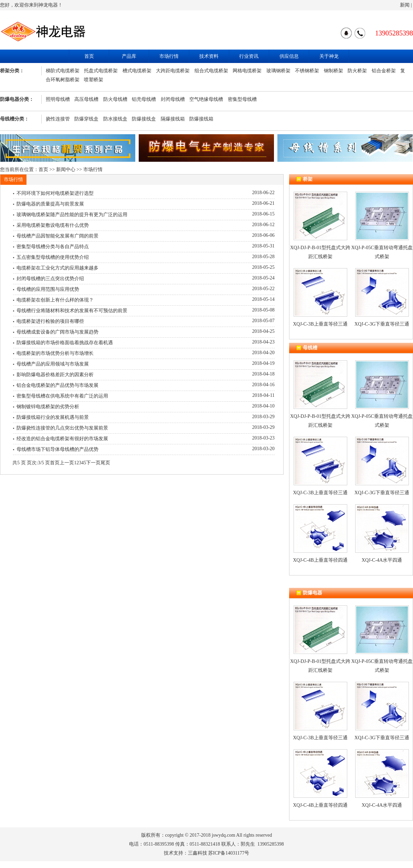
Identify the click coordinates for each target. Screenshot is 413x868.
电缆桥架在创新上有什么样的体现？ (55, 300)
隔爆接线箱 (173, 119)
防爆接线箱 (201, 119)
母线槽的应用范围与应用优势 (48, 289)
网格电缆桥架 (247, 71)
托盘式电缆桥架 (101, 71)
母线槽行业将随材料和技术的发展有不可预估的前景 (72, 311)
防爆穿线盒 (86, 119)
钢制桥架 (333, 71)
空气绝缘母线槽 (206, 99)
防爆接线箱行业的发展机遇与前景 (53, 417)
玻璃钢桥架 (278, 71)
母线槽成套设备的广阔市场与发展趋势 (57, 332)
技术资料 (209, 56)
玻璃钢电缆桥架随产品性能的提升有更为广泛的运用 (72, 215)
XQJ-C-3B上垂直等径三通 (320, 324)
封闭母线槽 (173, 99)
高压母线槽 (86, 99)
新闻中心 (66, 170)
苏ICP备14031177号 (229, 853)
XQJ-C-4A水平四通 (382, 560)
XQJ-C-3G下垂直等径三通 (382, 324)
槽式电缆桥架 (137, 71)
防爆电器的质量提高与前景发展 (50, 204)
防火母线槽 (115, 99)
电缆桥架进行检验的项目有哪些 (50, 321)
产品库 (129, 56)
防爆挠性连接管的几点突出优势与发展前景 (62, 428)
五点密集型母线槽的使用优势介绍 (53, 257)
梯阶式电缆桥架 (63, 71)
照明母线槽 (58, 99)
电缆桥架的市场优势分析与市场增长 (55, 353)
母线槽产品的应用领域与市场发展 (53, 364)
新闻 (405, 5)
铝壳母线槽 (144, 99)
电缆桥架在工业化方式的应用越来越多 (57, 268)
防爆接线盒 (144, 119)
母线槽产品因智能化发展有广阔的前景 (57, 236)
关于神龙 (329, 56)
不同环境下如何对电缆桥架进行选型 (55, 193)
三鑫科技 (198, 853)
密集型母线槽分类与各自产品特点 (53, 247)
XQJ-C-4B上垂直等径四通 (320, 560)
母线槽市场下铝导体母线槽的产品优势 (57, 449)
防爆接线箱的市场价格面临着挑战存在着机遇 (65, 343)
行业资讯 (249, 56)
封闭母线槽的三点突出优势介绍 (50, 279)
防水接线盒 (115, 119)
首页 (89, 56)
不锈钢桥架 (307, 71)
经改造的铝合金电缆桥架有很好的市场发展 (62, 439)
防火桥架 (357, 71)
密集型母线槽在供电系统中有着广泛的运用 (62, 396)
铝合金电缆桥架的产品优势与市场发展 (57, 385)
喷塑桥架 (94, 80)
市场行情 (169, 56)
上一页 (67, 463)
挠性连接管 (58, 119)
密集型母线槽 (242, 99)
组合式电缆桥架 (211, 71)
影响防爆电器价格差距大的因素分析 (55, 375)
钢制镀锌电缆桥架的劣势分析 (48, 407)
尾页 (105, 463)
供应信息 (289, 56)
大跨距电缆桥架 (173, 71)
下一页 (93, 463)
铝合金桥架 (384, 71)
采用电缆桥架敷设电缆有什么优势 (53, 225)
